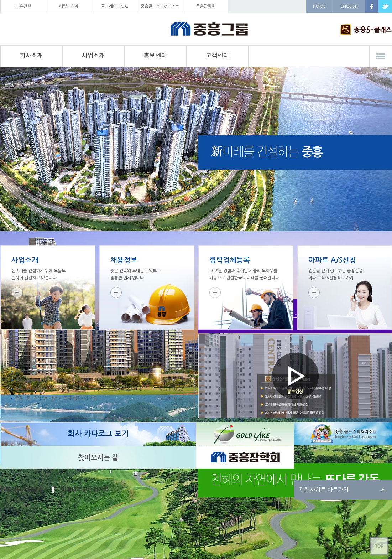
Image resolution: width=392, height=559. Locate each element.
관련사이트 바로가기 (324, 490)
